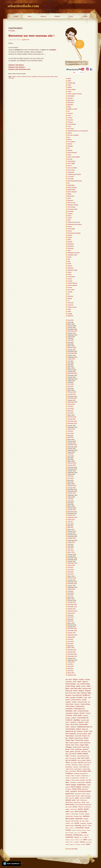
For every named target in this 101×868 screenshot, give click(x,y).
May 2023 (71, 386)
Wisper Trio (72, 844)
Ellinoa (70, 140)
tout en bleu (71, 290)
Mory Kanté (78, 794)
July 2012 (70, 639)
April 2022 (71, 413)
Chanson (70, 113)
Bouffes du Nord (72, 109)
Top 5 (79, 833)
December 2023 (72, 373)
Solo (69, 261)
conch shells (77, 715)
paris (74, 800)
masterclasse (81, 785)
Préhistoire (81, 807)
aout (78, 684)
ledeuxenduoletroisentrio (75, 181)
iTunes (70, 166)
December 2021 (72, 421)
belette (75, 691)
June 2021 (71, 433)
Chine (69, 116)
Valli (81, 840)
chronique (69, 708)
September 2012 (72, 635)
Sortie (69, 264)
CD (69, 111)
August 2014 (71, 589)
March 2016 (71, 552)
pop (66, 807)
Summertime (71, 277)
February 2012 (72, 650)
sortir (72, 823)
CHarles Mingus (85, 704)
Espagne (70, 146)
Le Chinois (71, 177)
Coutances (73, 722)
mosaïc (84, 794)
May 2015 (71, 572)
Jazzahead (71, 172)
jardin (67, 758)
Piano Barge (71, 229)
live (69, 183)
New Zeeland (72, 207)
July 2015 (70, 567)
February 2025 (72, 348)
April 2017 (71, 527)
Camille (84, 700)
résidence (68, 814)
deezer (68, 727)
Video (69, 309)
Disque (70, 133)
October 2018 (72, 493)
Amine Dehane (71, 684)
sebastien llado (69, 816)
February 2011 (72, 675)
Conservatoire (72, 124)
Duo (69, 137)
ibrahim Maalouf (83, 754)
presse (75, 807)
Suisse (70, 274)
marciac (88, 782)
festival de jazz (79, 738)
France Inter (79, 740)
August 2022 (71, 404)
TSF (80, 837)
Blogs (69, 107)
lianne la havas (75, 780)
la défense (69, 773)
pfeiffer (83, 802)
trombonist (86, 835)
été (69, 148)
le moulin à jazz (74, 778)
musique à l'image (70, 796)
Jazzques (76, 767)
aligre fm (85, 682)
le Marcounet (84, 776)
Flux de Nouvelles (72, 849)
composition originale (72, 713)
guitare (72, 752)
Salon (69, 251)
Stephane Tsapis (72, 270)
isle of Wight (71, 163)
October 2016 (72, 538)
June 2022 (71, 409)
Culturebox (81, 722)
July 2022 (70, 406)
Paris (69, 220)
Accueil (16, 16)
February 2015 (72, 578)
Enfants (70, 144)
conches (39, 77)
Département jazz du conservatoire (78, 131)
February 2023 (72, 392)
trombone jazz (78, 835)
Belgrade (88, 691)
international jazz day (83, 756)
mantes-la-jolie (81, 782)
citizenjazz (69, 711)
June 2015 (71, 570)
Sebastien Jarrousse (74, 253)
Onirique (70, 214)
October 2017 (72, 515)
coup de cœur (85, 720)
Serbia (70, 257)
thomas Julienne (72, 285)
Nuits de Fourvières (86, 796)
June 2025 (71, 340)
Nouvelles (71, 211)
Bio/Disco (43, 16)
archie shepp (85, 684)
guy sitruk (78, 752)
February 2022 (72, 417)
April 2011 (71, 671)
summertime (79, 828)
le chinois (77, 776)
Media (69, 194)
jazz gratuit (74, 763)
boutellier (73, 698)
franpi (73, 745)
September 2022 (72, 402)
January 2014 (72, 602)
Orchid (70, 218)
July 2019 (70, 476)
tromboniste (24, 77)
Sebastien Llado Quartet (16, 65)
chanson (77, 704)
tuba (43, 77)
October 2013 (72, 609)
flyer (73, 740)
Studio (70, 272)
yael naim (78, 844)
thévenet (72, 833)
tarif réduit (79, 830)
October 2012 (72, 633)
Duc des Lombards (73, 135)
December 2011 (72, 654)
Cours (69, 126)
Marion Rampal (72, 187)
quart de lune (74, 809)
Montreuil (70, 200)
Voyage (70, 314)
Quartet (70, 235)
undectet (67, 840)
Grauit (72, 749)
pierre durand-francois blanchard (83, 805)
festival (71, 738)
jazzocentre (87, 765)
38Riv (69, 79)
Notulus (78, 796)
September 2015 (72, 563)
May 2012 (71, 644)
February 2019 (72, 486)
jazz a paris (85, 758)
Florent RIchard (72, 153)
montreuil (73, 791)
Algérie (70, 87)
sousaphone (83, 823)
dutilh (89, 734)
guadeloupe (79, 749)
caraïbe (74, 702)
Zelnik (88, 844)
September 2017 (72, 517)
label (73, 776)
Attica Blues (71, 96)
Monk (69, 198)
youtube (83, 844)
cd (89, 702)
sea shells (81, 814)
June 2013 (71, 617)
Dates (30, 16)
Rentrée (70, 242)
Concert (70, 118)
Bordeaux (69, 695)
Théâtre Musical (72, 283)
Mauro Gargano (72, 192)
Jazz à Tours (71, 170)
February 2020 (72, 463)
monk (67, 791)
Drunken (86, 731)
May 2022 (71, 411)
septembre (79, 819)
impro (67, 756)
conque (19, 77)
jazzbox (81, 765)
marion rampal (71, 785)
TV (68, 301)
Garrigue (69, 747)
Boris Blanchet (77, 695)
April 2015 (71, 574)
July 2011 (70, 664)
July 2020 (70, 454)
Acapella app (71, 83)
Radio (69, 240)
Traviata (70, 292)
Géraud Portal (77, 747)
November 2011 (72, 656)
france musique (74, 743)
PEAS (78, 800)
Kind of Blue (73, 771)
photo (88, 802)
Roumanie (71, 248)
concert (82, 713)
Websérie (70, 316)
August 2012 (71, 637)
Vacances (70, 305)
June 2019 (71, 478)
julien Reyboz (78, 769)
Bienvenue (27, 40)
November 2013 (72, 607)
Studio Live (72, 828)
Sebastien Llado (72, 255)
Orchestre (82, 798)
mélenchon (68, 789)
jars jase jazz (73, 758)
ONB (67, 798)
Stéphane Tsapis (70, 826)
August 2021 (71, 429)
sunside (68, 830)
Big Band (70, 105)
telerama (84, 830)
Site (69, 259)
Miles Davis (71, 196)
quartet (52, 77)
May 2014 (71, 595)
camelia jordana (76, 700)
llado (48, 77)
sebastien (87, 814)
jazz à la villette (82, 760)
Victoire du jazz (72, 307)
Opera (69, 216)
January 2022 (72, 419)
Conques (85, 16)
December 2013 (72, 604)
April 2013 (71, 621)
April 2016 (71, 550)
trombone (14, 77)
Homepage (12, 31)
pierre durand (70, 804)
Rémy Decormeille (81, 812)
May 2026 (71, 320)
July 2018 (70, 499)
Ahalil (69, 85)
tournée (70, 288)
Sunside (70, 281)
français (29, 77)
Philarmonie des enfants (75, 224)
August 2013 (71, 613)
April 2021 (71, 437)
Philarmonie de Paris (74, 222)
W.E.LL (72, 842)
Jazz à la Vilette (72, 168)
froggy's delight (84, 745)
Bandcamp (71, 100)
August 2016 (71, 542)
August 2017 (71, 520)
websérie (83, 842)
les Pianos (82, 778)
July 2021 (70, 431)
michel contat (77, 789)
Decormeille (83, 724)
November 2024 (72, 353)
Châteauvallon (80, 706)
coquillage (34, 77)
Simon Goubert (75, 821)
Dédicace (73, 727)
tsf (83, 837)
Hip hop (70, 159)
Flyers (69, 155)
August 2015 (71, 565)
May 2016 (71, 548)
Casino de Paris (82, 702)
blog (89, 693)
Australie (70, 98)
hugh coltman (72, 754)
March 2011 (71, 673)
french (77, 745)
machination (11, 78)
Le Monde (71, 179)
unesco (72, 840)
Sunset (70, 279)
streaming (78, 825)
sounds (77, 823)
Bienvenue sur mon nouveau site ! (31, 36)
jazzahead (75, 765)
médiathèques (86, 787)
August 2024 (71, 359)
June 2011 (71, 666)
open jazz (71, 798)
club (75, 711)
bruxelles (80, 697)
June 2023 (71, 384)
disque (75, 679)
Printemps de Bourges (74, 233)
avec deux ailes (76, 688)
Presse (70, 231)
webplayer (77, 842)
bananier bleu (87, 688)
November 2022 (72, 398)
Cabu (85, 698)
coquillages (53, 50)
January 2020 (72, 465)
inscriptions (73, 756)
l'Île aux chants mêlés (84, 771)
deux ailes (69, 679)
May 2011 (71, 668)
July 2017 (70, 522)
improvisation (72, 161)
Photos (71, 16)
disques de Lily (71, 731)
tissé (75, 833)
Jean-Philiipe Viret (84, 767)
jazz (46, 77)
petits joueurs (77, 802)
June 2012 (71, 642)
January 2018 (72, 510)
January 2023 (72, 394)
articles (84, 686)
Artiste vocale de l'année (75, 94)
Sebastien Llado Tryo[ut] (16, 67)
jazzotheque (69, 767)
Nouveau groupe (72, 209)
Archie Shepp (72, 89)
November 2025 (72, 331)
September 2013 (72, 611)
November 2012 (72, 631)
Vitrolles (90, 840)
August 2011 (71, 662)
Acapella (81, 679)
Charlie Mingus (70, 706)
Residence (71, 244)
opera (77, 798)
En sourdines (71, 142)
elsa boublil (78, 736)
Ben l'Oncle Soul (71, 693)
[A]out (69, 81)
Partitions (57, 16)
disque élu (85, 729)
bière (78, 693)
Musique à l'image (73, 205)
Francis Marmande (85, 743)
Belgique (81, 691)
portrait (70, 807)
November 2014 (72, 584)
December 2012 (72, 628)
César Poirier (69, 704)
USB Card (71, 303)
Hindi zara (84, 752)
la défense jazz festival (74, 174)
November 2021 (72, 423)
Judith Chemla (69, 769)
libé (87, 780)
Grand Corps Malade (74, 157)
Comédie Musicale (83, 711)
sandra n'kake (75, 814)
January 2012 (72, 652)
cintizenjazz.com (79, 709)
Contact (25, 863)
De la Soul (71, 129)
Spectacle (71, 268)
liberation (83, 780)
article (78, 686)
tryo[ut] (56, 77)
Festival (70, 150)
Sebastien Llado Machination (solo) (19, 69)
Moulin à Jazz (72, 203)
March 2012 (71, 648)
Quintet (70, 237)
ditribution (80, 731)
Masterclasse (72, 190)
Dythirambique (70, 736)
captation (68, 702)
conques (74, 718)
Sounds (70, 266)
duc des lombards (82, 734)
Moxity (88, 794)
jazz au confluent (71, 760)
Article (69, 92)
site (80, 821)
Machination (71, 185)
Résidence (71, 246)
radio (67, 811)
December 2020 (72, 445)
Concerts (70, 120)
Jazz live (81, 762)
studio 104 (85, 826)
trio (69, 294)
